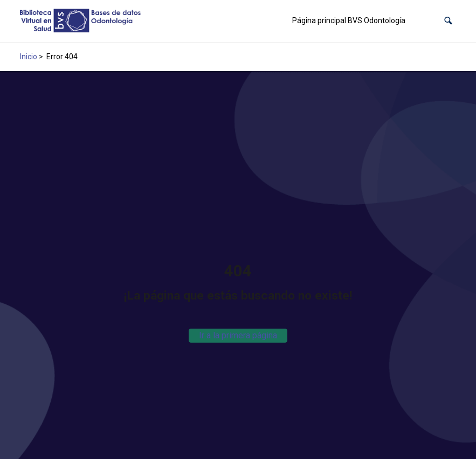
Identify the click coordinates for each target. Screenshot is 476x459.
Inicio (29, 57)
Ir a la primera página (238, 335)
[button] (448, 21)
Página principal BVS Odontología (349, 20)
